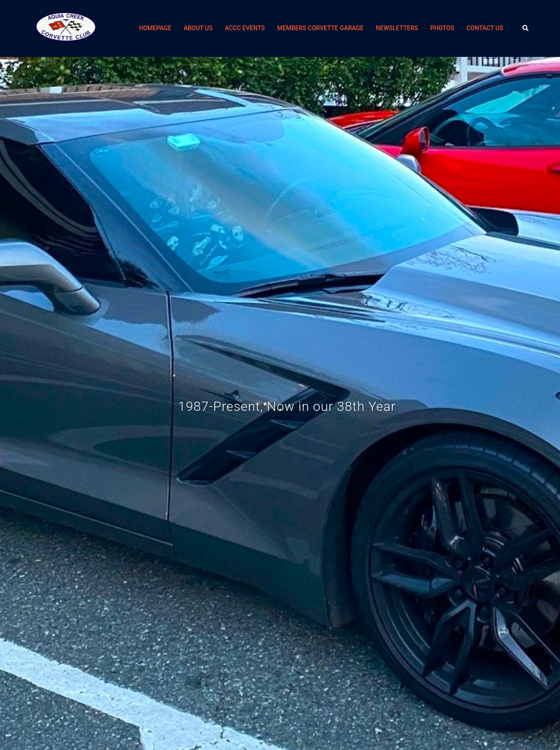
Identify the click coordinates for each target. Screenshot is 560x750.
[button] (526, 28)
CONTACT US (485, 28)
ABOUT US (198, 28)
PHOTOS (442, 28)
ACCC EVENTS (245, 28)
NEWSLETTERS (397, 28)
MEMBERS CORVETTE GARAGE (320, 28)
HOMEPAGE (155, 28)
